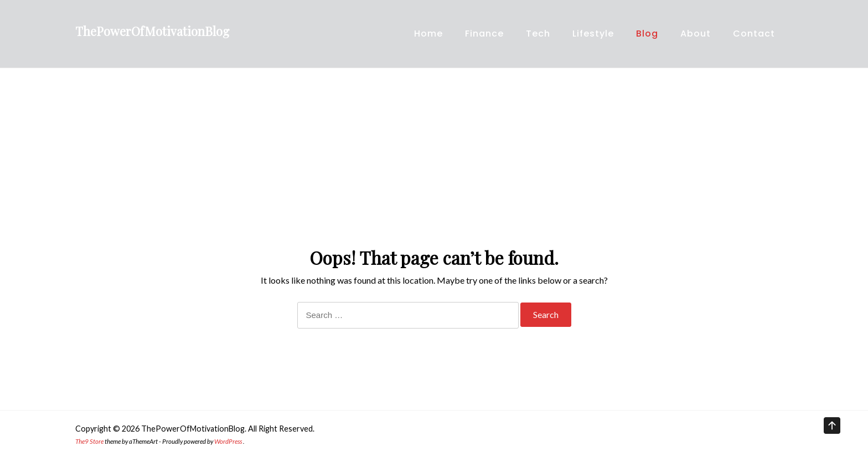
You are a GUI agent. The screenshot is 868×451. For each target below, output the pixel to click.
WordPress (228, 441)
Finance (484, 34)
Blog (647, 34)
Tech (538, 34)
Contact (754, 34)
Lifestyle (593, 34)
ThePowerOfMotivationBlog (152, 31)
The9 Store (89, 441)
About (696, 34)
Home (428, 34)
